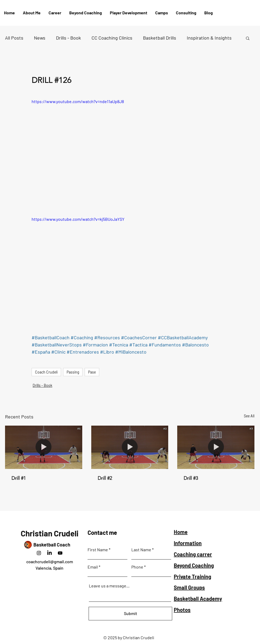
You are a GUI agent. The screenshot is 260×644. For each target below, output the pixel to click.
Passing (73, 372)
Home (181, 532)
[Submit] (130, 614)
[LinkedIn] (49, 553)
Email (93, 567)
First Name (98, 550)
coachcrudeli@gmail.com (50, 562)
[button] (129, 13)
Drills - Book (68, 38)
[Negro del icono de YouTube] (60, 553)
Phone (137, 567)
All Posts (14, 38)
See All (249, 416)
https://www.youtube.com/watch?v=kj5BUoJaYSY (78, 219)
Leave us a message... (109, 586)
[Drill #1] (44, 447)
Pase (92, 372)
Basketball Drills (160, 38)
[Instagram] (39, 553)
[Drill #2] (130, 447)
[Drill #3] (216, 447)
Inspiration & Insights (209, 38)
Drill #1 (19, 478)
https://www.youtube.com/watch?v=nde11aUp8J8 (78, 101)
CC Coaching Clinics (112, 38)
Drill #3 (191, 478)
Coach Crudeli (46, 372)
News (40, 38)
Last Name (141, 550)
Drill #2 (105, 478)
